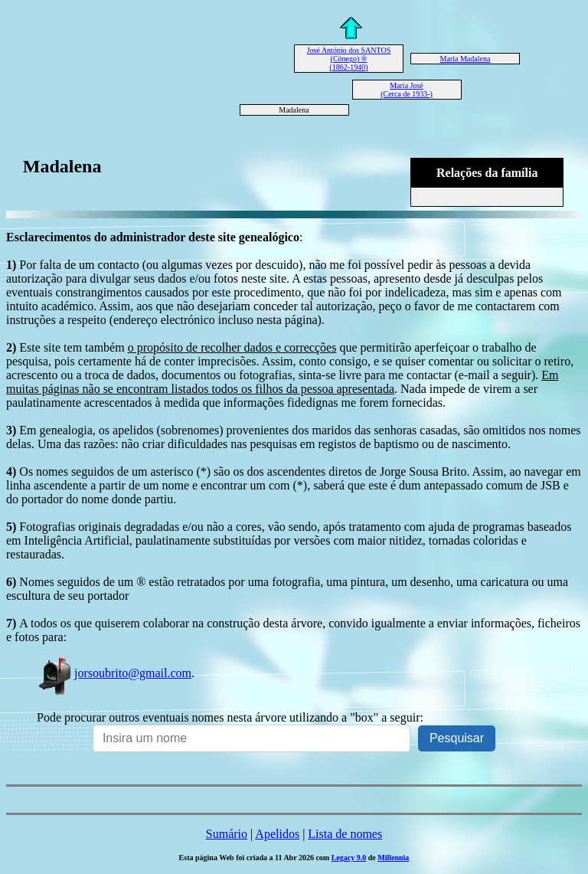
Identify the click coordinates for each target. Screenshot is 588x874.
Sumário (227, 834)
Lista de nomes (345, 834)
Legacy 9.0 (349, 858)
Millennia (393, 858)
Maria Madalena (465, 59)
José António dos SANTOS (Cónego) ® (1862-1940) (349, 59)
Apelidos (277, 834)
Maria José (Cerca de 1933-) (407, 90)
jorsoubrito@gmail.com (114, 673)
